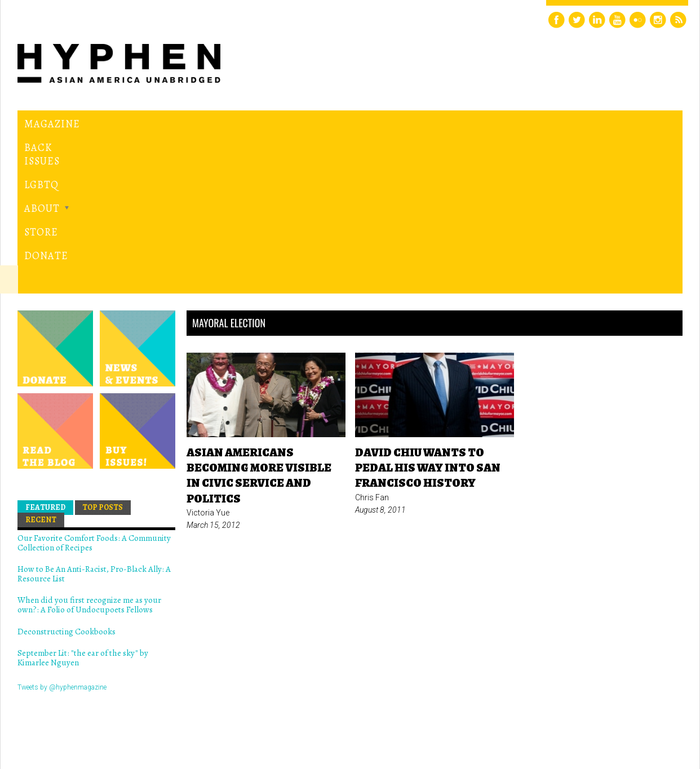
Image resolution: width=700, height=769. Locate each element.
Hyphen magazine (70, 713)
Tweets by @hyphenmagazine (62, 532)
